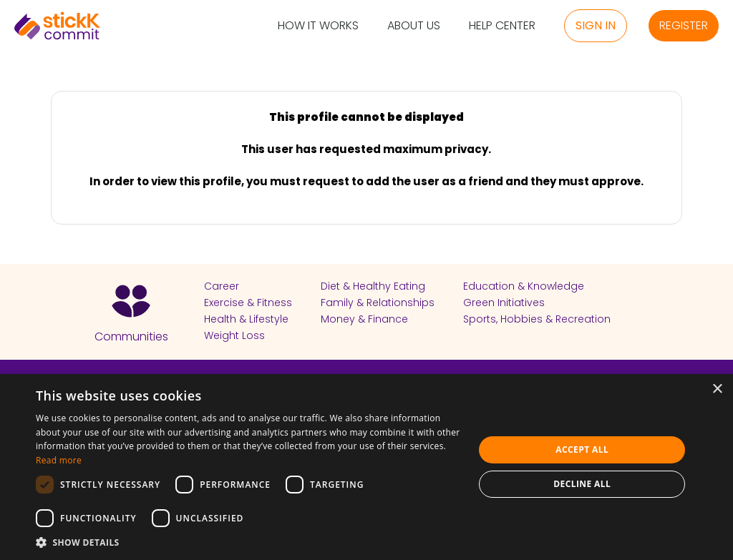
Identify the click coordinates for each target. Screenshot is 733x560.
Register (684, 25)
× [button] (717, 389)
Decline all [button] (582, 484)
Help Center (502, 26)
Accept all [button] (582, 450)
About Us (414, 26)
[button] (248, 542)
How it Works (318, 26)
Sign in (596, 25)
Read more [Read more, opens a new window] (59, 460)
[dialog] (366, 467)
